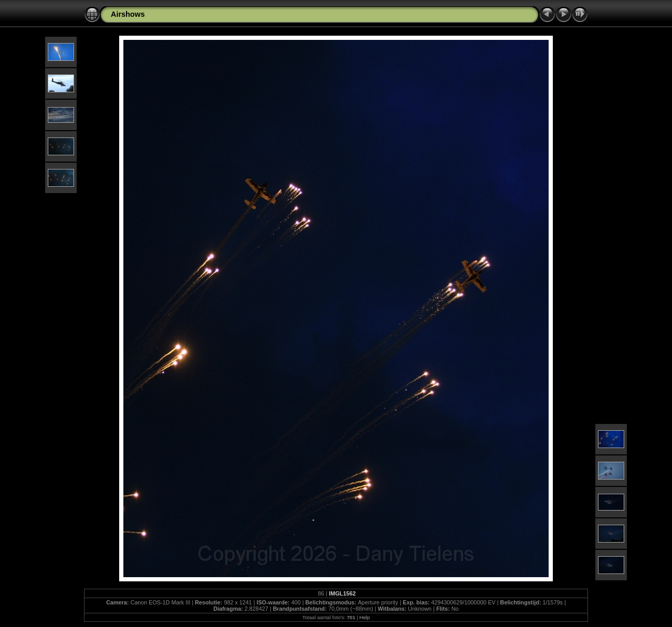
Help (365, 617)
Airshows (128, 14)
